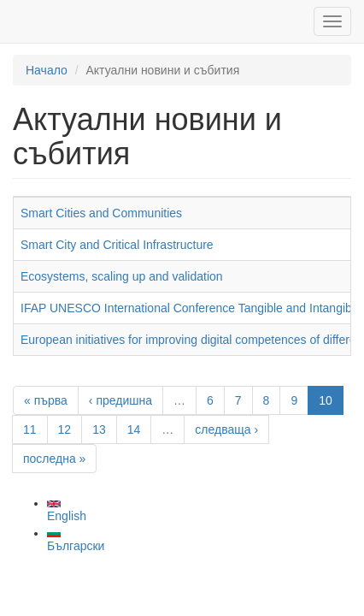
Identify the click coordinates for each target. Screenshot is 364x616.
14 (134, 429)
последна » (54, 459)
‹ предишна (120, 400)
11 (30, 429)
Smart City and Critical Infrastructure (117, 245)
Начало (47, 70)
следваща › (226, 429)
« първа (46, 400)
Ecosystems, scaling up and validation (122, 276)
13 (99, 429)
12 (65, 429)
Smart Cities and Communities (101, 213)
